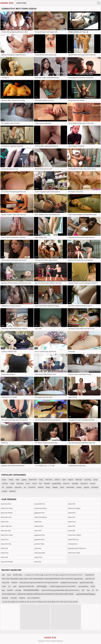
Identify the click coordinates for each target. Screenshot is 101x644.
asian (15, 586)
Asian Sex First (6, 504)
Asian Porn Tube (7, 508)
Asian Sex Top (6, 531)
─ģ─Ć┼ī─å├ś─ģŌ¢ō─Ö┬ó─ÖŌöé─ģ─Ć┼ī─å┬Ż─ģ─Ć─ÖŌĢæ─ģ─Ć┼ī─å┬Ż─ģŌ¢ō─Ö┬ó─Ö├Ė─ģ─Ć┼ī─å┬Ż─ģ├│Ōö (40, 602)
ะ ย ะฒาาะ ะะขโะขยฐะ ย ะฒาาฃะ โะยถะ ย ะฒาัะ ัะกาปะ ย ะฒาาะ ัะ (54, 575)
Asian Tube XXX (6, 526)
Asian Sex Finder (7, 513)
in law (4, 586)
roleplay (55, 487)
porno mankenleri (34, 598)
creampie (9, 487)
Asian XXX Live (73, 539)
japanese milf (90, 579)
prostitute (95, 487)
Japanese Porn (40, 513)
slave (64, 480)
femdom (14, 583)
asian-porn (84, 483)
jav (25, 487)
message (18, 590)
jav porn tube (39, 544)
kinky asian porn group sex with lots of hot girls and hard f (39, 583)
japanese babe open (87, 583)
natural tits (6, 583)
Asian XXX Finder (7, 562)
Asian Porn (5, 522)
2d (93, 590)
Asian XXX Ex (39, 526)
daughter (5, 598)
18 (97, 590)
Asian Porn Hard (7, 535)
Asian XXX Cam (6, 517)
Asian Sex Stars (40, 553)
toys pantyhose (83, 586)
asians (28, 483)
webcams (12, 491)
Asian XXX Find (40, 504)
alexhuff (41, 487)
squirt (62, 487)
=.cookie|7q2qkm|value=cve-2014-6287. (62, 586)
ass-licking (88, 480)
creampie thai (89, 575)
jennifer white (18, 575)
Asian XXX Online (40, 508)
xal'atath (10, 590)
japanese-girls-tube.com (77, 548)
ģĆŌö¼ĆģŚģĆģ (42, 586)
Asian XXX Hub (6, 544)
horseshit (14, 598)
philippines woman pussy (69, 583)
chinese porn (73, 544)
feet (83, 590)
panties (79, 487)
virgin (17, 480)
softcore (57, 480)
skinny (48, 487)
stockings (75, 483)
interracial (49, 480)
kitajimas (22, 598)
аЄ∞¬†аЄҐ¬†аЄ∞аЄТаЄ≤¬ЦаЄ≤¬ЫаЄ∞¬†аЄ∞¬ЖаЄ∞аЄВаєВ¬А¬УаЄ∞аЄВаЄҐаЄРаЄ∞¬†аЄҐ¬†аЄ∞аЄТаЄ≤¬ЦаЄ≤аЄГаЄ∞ (43, 579)
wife (3, 575)
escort (35, 483)
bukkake (47, 483)
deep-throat (33, 480)
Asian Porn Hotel (74, 553)
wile (3, 590)
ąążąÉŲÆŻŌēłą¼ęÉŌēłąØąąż (86, 594)
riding (12, 483)
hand (9, 575)
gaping (24, 480)
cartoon (93, 483)
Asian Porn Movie (74, 508)
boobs (4, 480)
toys (88, 590)
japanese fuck (40, 535)
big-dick (86, 487)
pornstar (5, 483)
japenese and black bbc (27, 586)
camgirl (4, 491)
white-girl (79, 480)
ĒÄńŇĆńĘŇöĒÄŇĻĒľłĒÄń (31, 590)
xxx (9, 586)
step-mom (18, 487)
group (95, 480)
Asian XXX (4, 548)
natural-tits (32, 487)
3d (3, 487)
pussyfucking (56, 483)
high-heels (20, 483)
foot (40, 483)
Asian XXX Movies (41, 517)
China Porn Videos (75, 535)
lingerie (71, 480)
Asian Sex (38, 548)
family (93, 586)
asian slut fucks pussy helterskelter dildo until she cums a (60, 590)
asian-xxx (66, 483)
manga (11, 480)
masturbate (70, 487)
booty (41, 480)
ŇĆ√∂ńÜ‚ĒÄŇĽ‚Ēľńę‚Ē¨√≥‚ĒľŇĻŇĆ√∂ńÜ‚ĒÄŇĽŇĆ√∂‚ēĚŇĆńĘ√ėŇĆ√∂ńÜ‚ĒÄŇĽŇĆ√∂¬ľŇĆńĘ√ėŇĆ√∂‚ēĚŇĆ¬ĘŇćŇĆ (38, 594)
